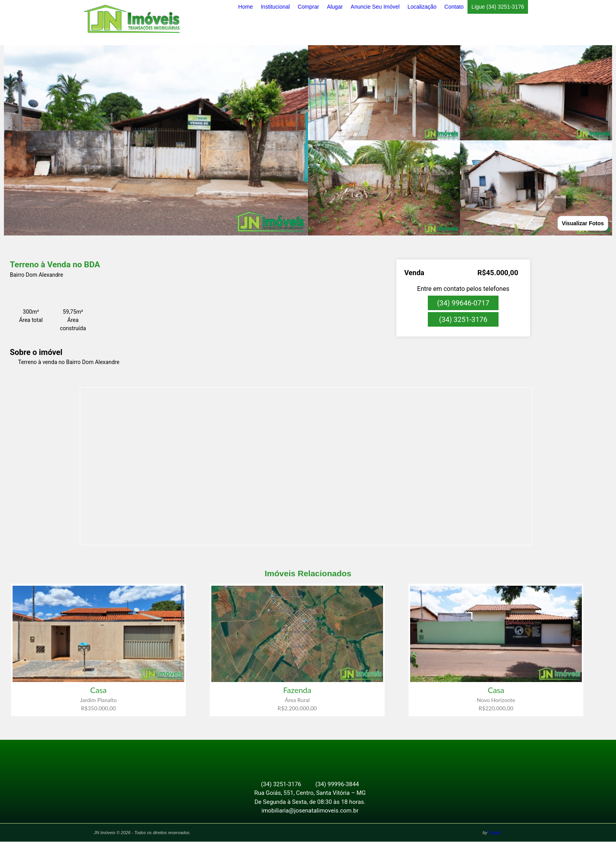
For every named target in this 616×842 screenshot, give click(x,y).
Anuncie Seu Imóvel (375, 7)
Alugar (335, 7)
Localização (422, 7)
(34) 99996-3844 (337, 785)
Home (245, 7)
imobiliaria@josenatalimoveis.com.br (310, 811)
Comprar (308, 7)
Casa (99, 690)
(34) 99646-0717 (463, 303)
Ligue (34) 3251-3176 (498, 7)
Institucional (275, 7)
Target (494, 833)
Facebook (304, 757)
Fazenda (297, 690)
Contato (454, 7)
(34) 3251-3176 (463, 319)
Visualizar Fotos (583, 223)
